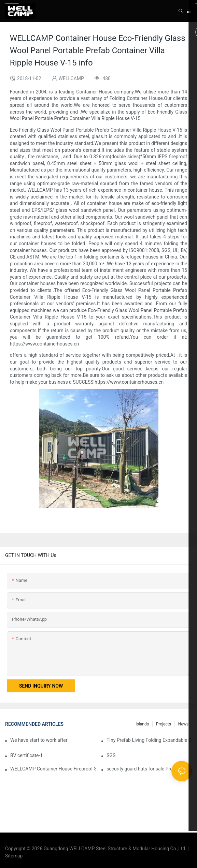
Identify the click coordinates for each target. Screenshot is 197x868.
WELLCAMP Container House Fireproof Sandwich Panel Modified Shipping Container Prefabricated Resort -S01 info (53, 769)
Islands (142, 724)
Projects (164, 724)
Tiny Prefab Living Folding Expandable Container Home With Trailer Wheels (149, 740)
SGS (111, 755)
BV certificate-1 (26, 755)
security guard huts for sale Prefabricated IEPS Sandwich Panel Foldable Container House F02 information (149, 769)
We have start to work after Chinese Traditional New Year (39, 740)
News (183, 724)
